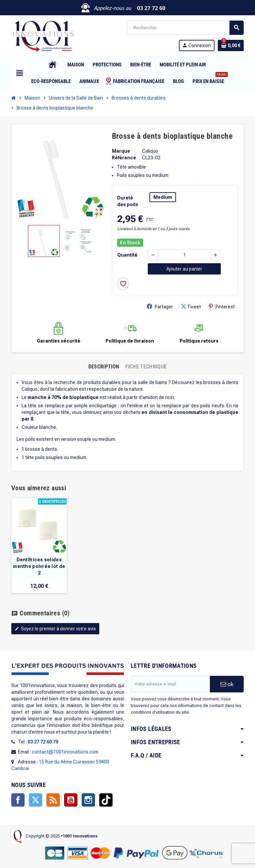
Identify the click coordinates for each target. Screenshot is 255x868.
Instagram (88, 800)
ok (227, 684)
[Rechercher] (185, 28)
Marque (121, 151)
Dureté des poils (128, 201)
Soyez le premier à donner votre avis (55, 629)
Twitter (36, 800)
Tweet (191, 307)
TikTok (106, 800)
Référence (124, 158)
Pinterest (222, 307)
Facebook (18, 800)
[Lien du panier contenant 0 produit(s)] (231, 45)
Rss (53, 800)
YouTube (71, 800)
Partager (160, 307)
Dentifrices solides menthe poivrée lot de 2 (39, 566)
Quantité (127, 255)
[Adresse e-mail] (170, 684)
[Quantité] (184, 255)
